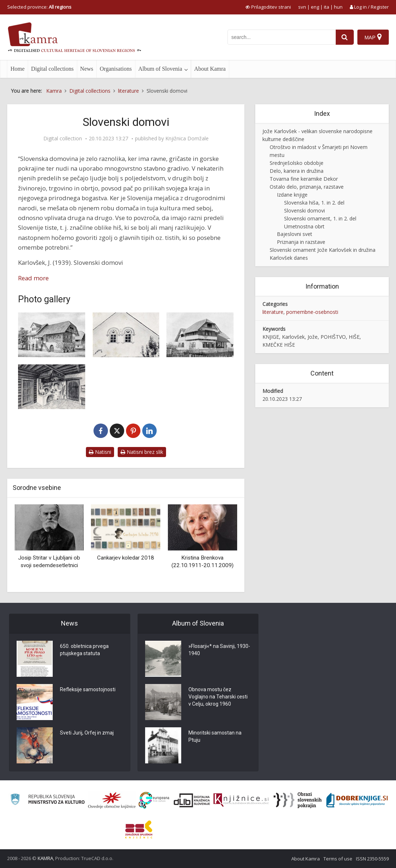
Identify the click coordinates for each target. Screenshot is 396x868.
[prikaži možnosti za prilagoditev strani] (268, 7)
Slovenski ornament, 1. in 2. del (320, 218)
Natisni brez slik (142, 452)
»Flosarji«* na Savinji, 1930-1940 (219, 650)
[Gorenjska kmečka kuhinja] (52, 387)
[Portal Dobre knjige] (357, 800)
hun (338, 7)
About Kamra (210, 69)
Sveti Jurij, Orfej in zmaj (87, 733)
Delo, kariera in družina (297, 171)
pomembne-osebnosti (312, 312)
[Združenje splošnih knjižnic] (139, 829)
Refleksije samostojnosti (88, 689)
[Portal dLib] (192, 800)
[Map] (373, 37)
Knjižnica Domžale (187, 139)
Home (18, 69)
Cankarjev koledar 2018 (126, 558)
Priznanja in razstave (301, 242)
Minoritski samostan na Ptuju (215, 736)
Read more (33, 278)
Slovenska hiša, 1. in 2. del (314, 203)
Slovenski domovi (304, 211)
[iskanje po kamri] (282, 37)
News (87, 69)
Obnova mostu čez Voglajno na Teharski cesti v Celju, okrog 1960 (218, 697)
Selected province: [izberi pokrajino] (39, 7)
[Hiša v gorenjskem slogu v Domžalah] (200, 335)
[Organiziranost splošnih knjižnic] (112, 800)
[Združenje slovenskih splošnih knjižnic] (241, 800)
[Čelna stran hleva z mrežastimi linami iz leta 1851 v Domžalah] (126, 335)
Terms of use (338, 859)
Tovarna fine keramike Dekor (304, 179)
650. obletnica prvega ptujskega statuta (84, 650)
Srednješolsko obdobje (297, 163)
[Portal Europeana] (154, 800)
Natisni (100, 452)
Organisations (116, 69)
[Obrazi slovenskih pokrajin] (298, 800)
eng (315, 7)
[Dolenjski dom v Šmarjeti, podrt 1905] (52, 335)
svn (302, 7)
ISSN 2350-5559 (372, 859)
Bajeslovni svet (295, 234)
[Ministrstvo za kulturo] (47, 800)
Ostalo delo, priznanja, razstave (307, 187)
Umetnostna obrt (304, 226)
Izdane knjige (292, 195)
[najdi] (345, 37)
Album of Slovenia (160, 69)
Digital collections (52, 69)
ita (327, 7)
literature (273, 312)
